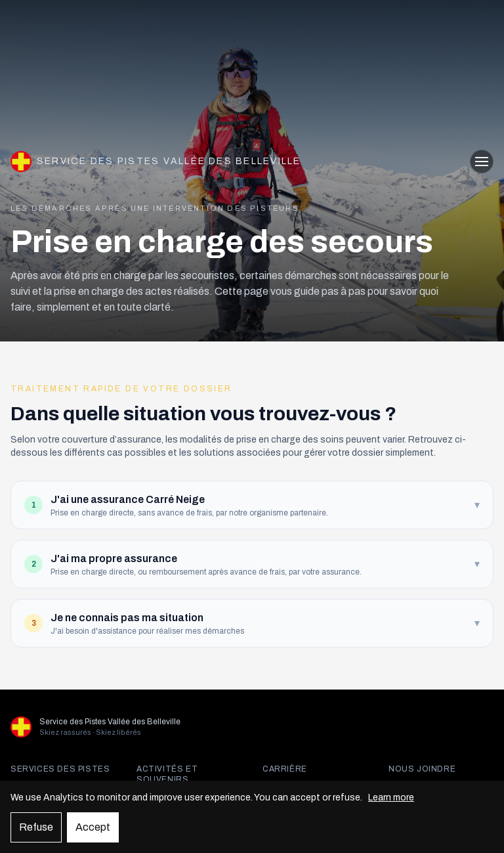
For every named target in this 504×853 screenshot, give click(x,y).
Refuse (36, 827)
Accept (93, 827)
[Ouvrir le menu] (482, 162)
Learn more (391, 798)
